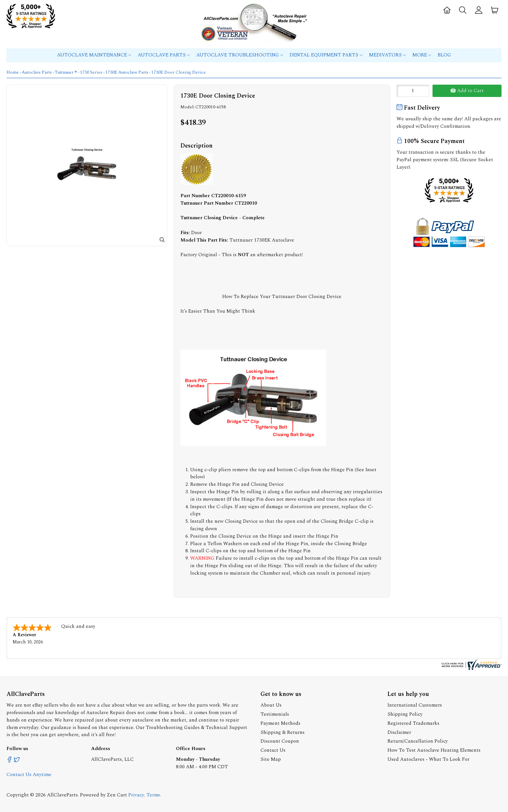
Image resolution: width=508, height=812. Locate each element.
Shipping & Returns (283, 732)
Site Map (271, 759)
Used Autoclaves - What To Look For (428, 759)
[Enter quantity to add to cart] (413, 91)
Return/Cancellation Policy (418, 741)
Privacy (136, 795)
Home (13, 72)
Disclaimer (399, 732)
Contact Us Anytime (29, 775)
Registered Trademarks (413, 723)
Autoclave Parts (164, 55)
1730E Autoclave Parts (127, 72)
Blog (444, 55)
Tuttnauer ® (66, 72)
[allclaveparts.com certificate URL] (471, 669)
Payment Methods (280, 723)
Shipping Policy (405, 714)
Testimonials (275, 714)
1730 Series (91, 72)
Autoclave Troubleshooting (240, 55)
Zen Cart (117, 795)
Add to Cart (467, 91)
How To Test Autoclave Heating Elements (434, 750)
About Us (271, 705)
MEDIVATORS (387, 55)
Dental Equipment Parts (326, 55)
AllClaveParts (62, 795)
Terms (153, 795)
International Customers (415, 705)
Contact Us (273, 750)
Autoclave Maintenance (94, 55)
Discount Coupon (280, 741)
